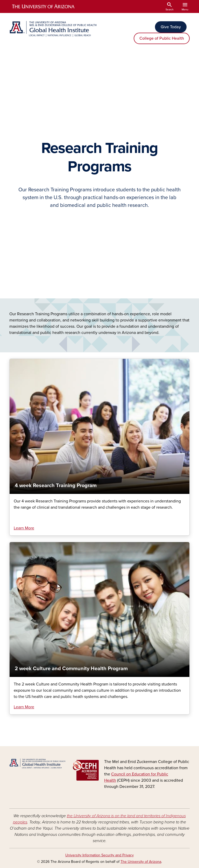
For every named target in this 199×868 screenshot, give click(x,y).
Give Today (171, 27)
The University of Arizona (141, 862)
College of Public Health (162, 38)
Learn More (24, 528)
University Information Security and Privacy (99, 855)
